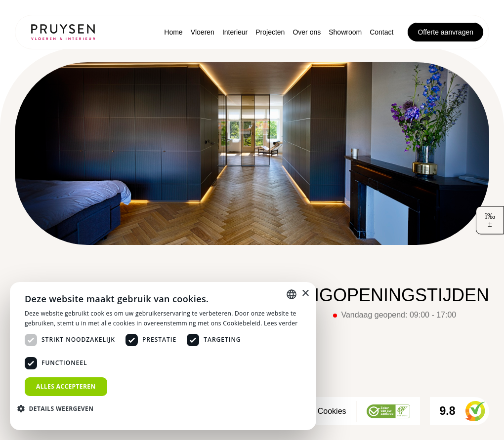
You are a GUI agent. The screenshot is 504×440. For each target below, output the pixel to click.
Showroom (345, 32)
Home (173, 32)
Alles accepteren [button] (66, 386)
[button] (59, 408)
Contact (381, 32)
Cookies (332, 411)
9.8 (462, 411)
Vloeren (203, 32)
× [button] (305, 294)
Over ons (307, 32)
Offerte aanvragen (445, 32)
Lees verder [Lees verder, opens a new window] (281, 323)
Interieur (235, 32)
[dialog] (163, 356)
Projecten (270, 32)
